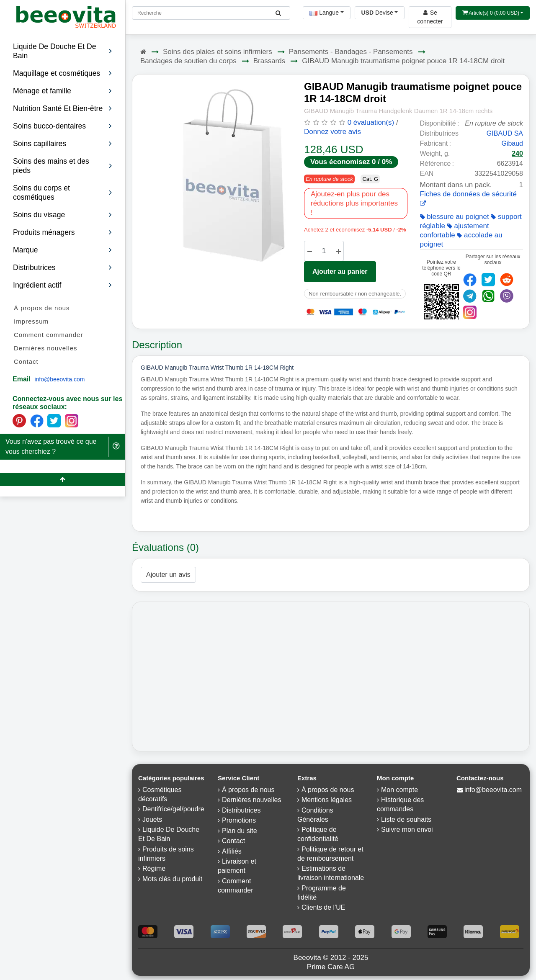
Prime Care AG (331, 967)
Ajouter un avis (168, 575)
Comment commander (48, 335)
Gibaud (512, 143)
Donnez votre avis (332, 132)
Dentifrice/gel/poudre (173, 809)
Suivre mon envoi (407, 830)
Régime (154, 868)
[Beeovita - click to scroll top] (62, 480)
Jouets (152, 819)
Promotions (239, 820)
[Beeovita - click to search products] (278, 13)
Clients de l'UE (323, 907)
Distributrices (63, 268)
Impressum (31, 321)
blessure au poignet (455, 217)
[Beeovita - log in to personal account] (430, 17)
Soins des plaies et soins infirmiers (218, 52)
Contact (26, 361)
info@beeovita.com (59, 379)
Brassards (269, 61)
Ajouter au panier (340, 271)
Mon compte (399, 790)
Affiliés (232, 851)
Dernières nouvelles (46, 348)
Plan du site (240, 831)
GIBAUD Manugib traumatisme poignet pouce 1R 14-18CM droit (403, 61)
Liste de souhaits (406, 819)
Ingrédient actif (63, 285)
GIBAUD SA (505, 133)
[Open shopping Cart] (493, 13)
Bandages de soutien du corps (188, 61)
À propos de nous (42, 308)
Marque (63, 250)
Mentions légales (327, 800)
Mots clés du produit (172, 879)
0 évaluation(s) (371, 122)
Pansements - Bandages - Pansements (351, 52)
